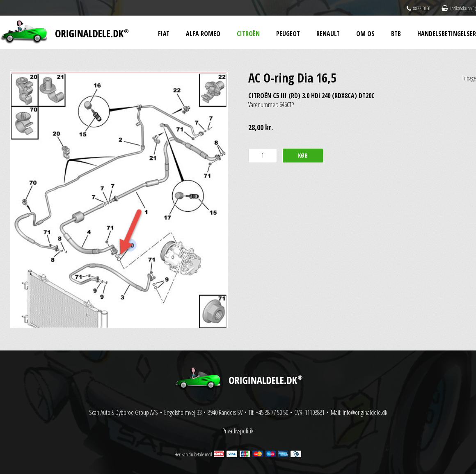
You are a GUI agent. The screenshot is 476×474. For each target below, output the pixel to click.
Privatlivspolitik (238, 431)
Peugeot (288, 34)
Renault (328, 34)
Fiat (164, 34)
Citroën (248, 34)
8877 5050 (419, 8)
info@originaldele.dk (365, 412)
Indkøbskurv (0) (459, 8)
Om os (365, 34)
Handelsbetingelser (447, 34)
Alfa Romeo (203, 34)
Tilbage (469, 78)
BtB (396, 34)
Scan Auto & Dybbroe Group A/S (124, 412)
